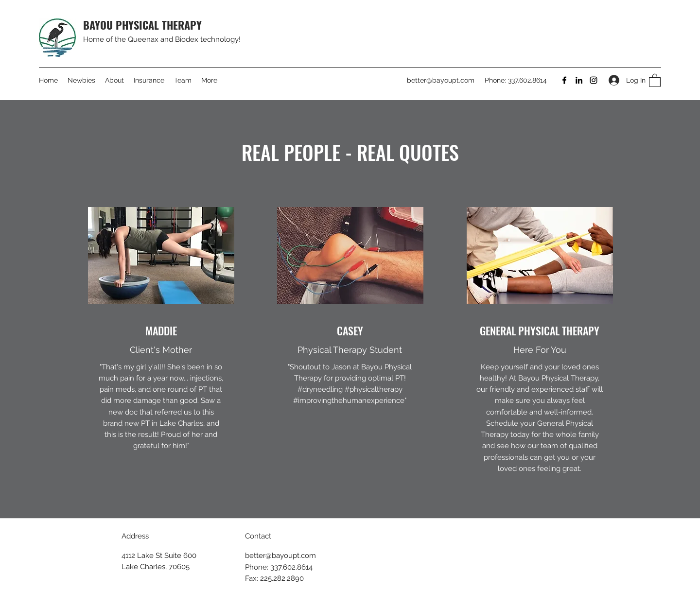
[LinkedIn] (579, 80)
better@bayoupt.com (441, 80)
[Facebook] (564, 80)
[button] (655, 80)
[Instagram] (594, 80)
